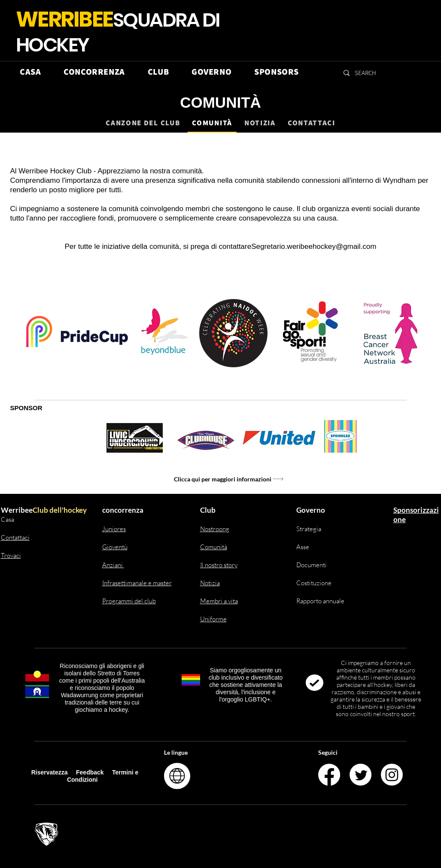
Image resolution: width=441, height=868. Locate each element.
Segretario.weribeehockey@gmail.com (314, 246)
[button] (94, 71)
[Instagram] (392, 775)
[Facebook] (329, 775)
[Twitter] (360, 775)
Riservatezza (50, 772)
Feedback (91, 772)
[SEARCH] (366, 73)
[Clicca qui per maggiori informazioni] (229, 479)
